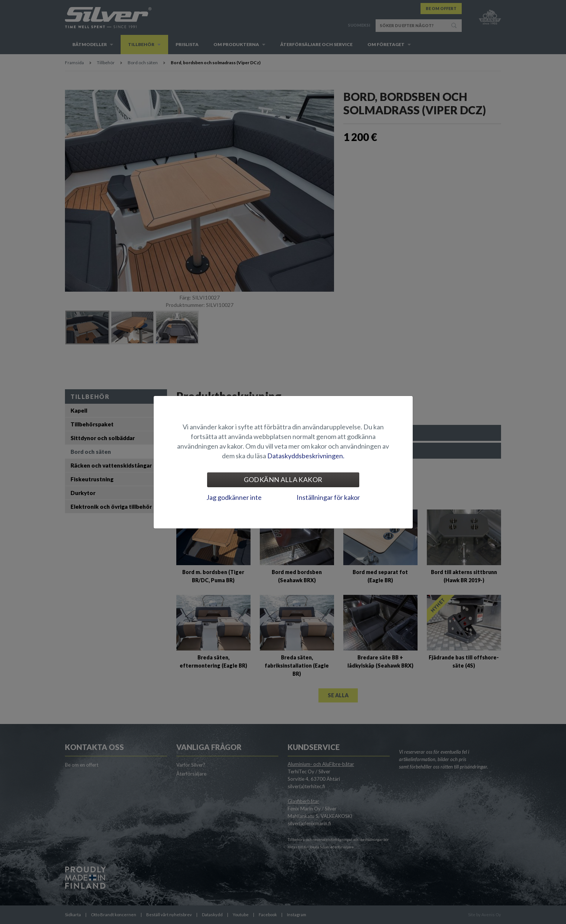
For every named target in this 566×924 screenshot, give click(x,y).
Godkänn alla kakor (283, 479)
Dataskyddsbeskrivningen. (306, 456)
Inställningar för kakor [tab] (328, 497)
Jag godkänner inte (234, 497)
